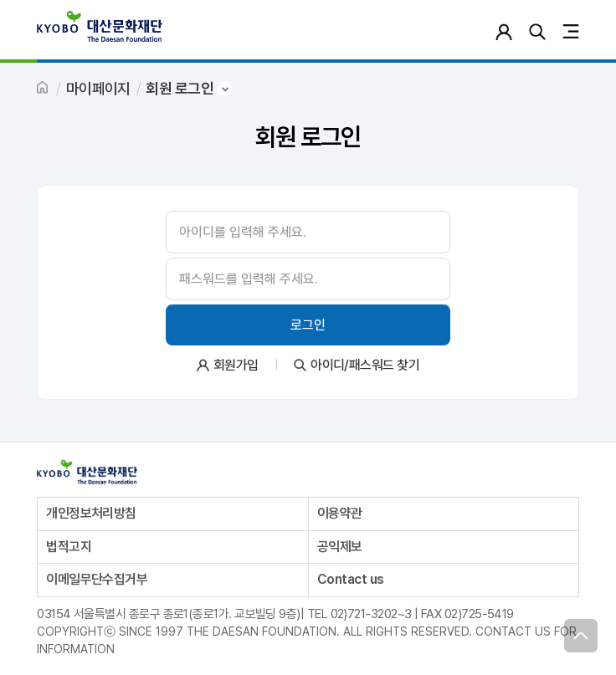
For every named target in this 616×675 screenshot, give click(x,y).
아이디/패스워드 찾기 (365, 365)
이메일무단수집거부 (97, 579)
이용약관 (340, 513)
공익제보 (340, 547)
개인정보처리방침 (91, 513)
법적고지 (69, 547)
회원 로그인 (180, 88)
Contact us (351, 579)
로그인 (503, 31)
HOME (44, 89)
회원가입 (236, 365)
